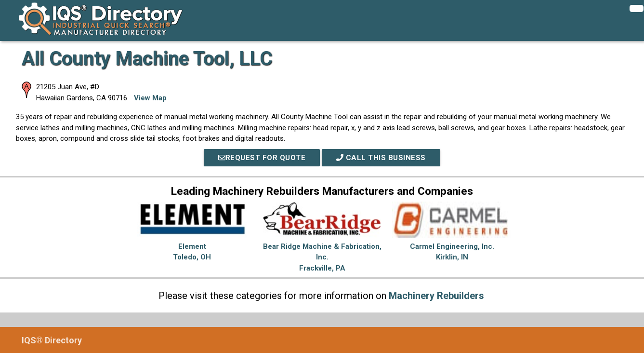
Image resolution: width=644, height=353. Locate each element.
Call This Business (381, 158)
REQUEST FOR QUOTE (262, 158)
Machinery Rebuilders (436, 296)
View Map (150, 98)
